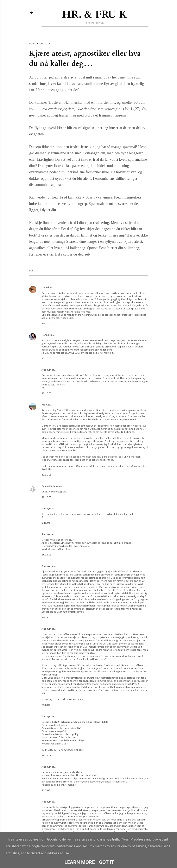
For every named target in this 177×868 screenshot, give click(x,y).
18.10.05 (46, 497)
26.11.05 (46, 555)
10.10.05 (46, 323)
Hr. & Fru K (95, 14)
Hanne (45, 335)
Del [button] (31, 271)
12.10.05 (46, 358)
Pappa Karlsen (50, 486)
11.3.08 (46, 790)
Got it (107, 862)
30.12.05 (46, 617)
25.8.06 (46, 705)
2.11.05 (46, 523)
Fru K (45, 405)
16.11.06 (46, 755)
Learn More (80, 862)
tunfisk (46, 287)
